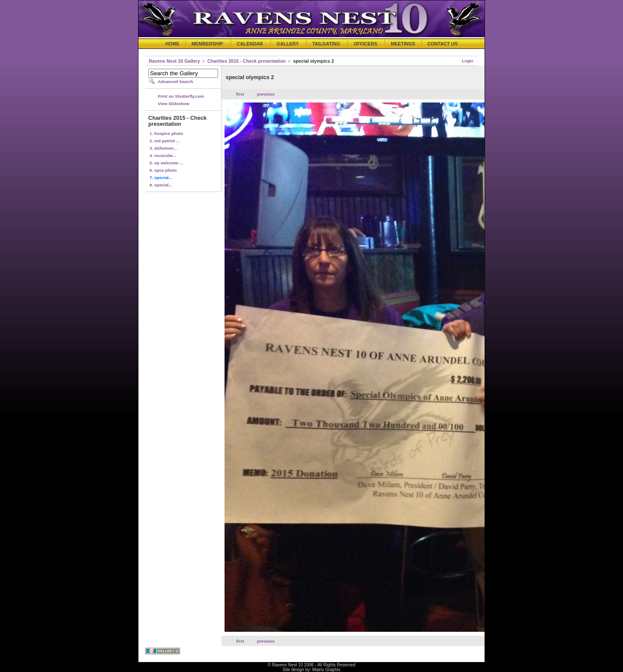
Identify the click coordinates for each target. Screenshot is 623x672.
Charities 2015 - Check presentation (246, 61)
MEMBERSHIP (207, 44)
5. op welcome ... (166, 163)
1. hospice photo (166, 133)
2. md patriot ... (165, 141)
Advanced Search (176, 82)
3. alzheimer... (163, 148)
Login (468, 61)
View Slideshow (174, 104)
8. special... (161, 185)
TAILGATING (326, 44)
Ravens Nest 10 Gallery (174, 61)
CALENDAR (250, 44)
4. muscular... (163, 155)
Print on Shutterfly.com (181, 96)
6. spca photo (163, 170)
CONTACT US (443, 44)
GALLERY (287, 44)
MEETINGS (403, 44)
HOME (172, 44)
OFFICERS (365, 44)
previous (266, 94)
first (240, 94)
